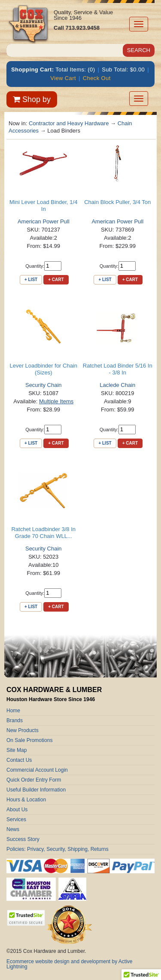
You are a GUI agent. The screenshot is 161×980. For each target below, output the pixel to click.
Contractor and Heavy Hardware (69, 123)
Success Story (23, 839)
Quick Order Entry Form (34, 780)
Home (13, 711)
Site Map (17, 750)
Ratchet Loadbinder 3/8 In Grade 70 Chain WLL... (43, 533)
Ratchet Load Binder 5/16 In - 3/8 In (118, 369)
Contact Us (19, 760)
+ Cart (56, 280)
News (13, 829)
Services (16, 819)
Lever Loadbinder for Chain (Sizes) (43, 369)
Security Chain (44, 385)
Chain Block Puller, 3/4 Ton (117, 202)
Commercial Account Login (37, 770)
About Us (17, 810)
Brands (15, 720)
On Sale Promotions (29, 740)
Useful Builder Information (36, 790)
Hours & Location (26, 800)
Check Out (97, 78)
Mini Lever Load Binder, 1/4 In (43, 206)
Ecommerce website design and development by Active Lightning (70, 964)
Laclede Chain (117, 385)
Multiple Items (56, 401)
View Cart (63, 78)
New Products (23, 730)
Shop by (32, 99)
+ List (31, 280)
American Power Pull (44, 221)
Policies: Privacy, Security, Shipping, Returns (58, 849)
